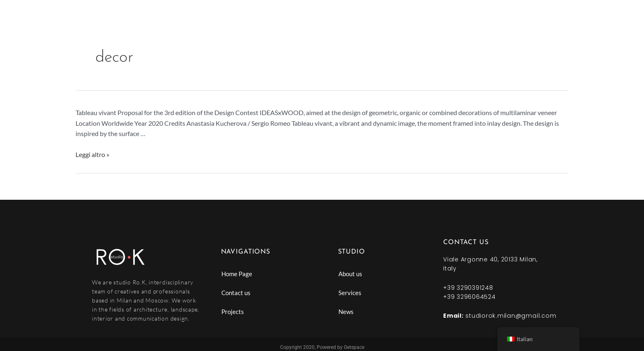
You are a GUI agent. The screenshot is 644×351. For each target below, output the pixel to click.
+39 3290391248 (468, 288)
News (346, 312)
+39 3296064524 (469, 297)
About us (350, 274)
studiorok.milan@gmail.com (511, 316)
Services (350, 293)
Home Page (237, 274)
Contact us (236, 293)
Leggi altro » (92, 154)
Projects (233, 312)
